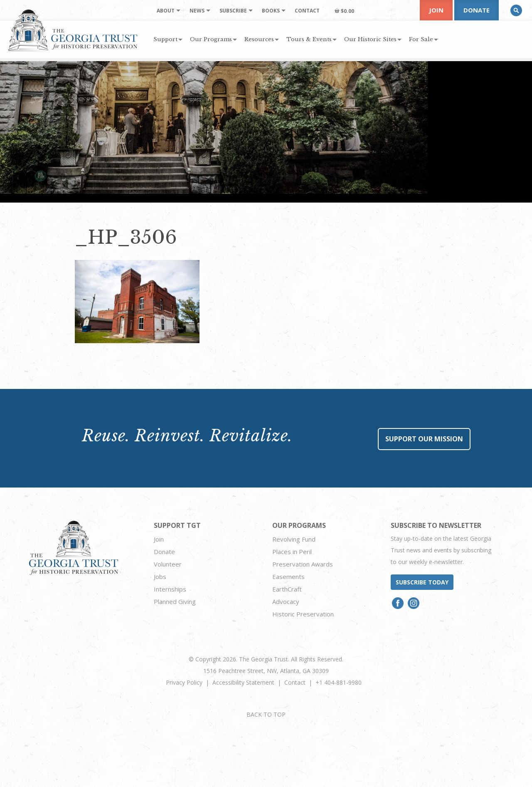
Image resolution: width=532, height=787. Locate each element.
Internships (170, 589)
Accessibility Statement (243, 682)
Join (436, 10)
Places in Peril (292, 552)
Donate (477, 10)
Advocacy (286, 601)
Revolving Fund (294, 539)
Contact (295, 682)
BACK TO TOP (266, 714)
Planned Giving (175, 601)
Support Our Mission (424, 439)
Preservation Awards (303, 564)
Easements (288, 577)
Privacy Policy (184, 682)
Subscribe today (422, 582)
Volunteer (168, 564)
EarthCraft (287, 589)
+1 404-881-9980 (339, 682)
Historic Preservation (303, 614)
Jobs (160, 577)
